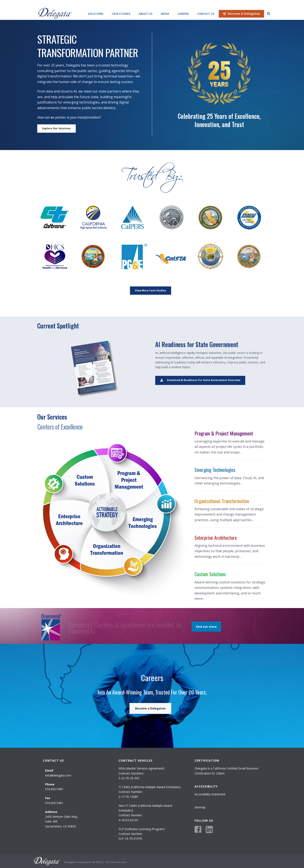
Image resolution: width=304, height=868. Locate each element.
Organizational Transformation (222, 501)
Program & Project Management (224, 433)
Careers (183, 14)
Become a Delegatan (241, 13)
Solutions (96, 14)
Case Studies (121, 14)
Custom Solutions (210, 574)
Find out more (206, 627)
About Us (146, 14)
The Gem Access (116, 862)
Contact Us (206, 14)
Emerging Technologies (215, 470)
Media (165, 14)
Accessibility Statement (210, 794)
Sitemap (200, 807)
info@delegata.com (58, 775)
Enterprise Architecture (216, 537)
